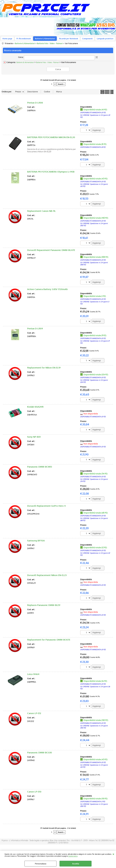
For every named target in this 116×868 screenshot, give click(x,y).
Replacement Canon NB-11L (41, 212)
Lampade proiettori (102, 39)
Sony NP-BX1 (34, 438)
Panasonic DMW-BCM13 (40, 468)
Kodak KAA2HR (35, 408)
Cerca (21, 59)
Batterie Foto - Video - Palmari (48, 64)
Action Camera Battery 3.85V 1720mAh (47, 291)
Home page (7, 39)
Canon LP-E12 (34, 715)
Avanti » (61, 86)
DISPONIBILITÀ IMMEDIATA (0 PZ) (93, 114)
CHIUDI (113, 854)
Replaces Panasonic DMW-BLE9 (44, 607)
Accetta (76, 864)
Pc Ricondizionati (23, 39)
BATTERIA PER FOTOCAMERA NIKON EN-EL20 (51, 139)
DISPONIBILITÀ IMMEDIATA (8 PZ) (93, 149)
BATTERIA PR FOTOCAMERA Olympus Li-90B (51, 173)
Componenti (85, 39)
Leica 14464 (33, 676)
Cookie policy (73, 856)
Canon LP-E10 (34, 794)
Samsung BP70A (36, 542)
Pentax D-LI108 (35, 104)
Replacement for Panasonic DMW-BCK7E (49, 641)
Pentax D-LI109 (35, 330)
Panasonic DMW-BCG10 (40, 754)
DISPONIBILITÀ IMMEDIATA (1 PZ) (93, 803)
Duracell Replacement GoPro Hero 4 (46, 508)
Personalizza (41, 864)
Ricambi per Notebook (67, 39)
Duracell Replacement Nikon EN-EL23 (47, 577)
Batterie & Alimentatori (44, 39)
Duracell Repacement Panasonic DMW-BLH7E (51, 252)
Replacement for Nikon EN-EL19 (44, 369)
